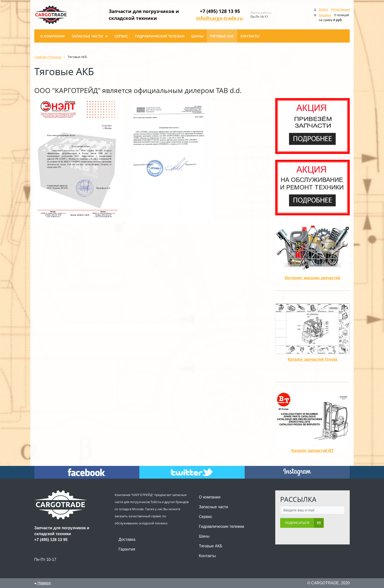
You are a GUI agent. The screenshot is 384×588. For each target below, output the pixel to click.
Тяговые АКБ (211, 546)
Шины (204, 536)
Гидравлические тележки (222, 526)
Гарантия (127, 549)
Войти (323, 9)
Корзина (325, 15)
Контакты (207, 556)
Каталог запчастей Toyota (312, 359)
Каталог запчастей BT (312, 451)
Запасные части (213, 507)
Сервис (206, 517)
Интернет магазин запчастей (312, 278)
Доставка (127, 539)
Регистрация (340, 9)
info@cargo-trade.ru (222, 18)
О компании (210, 497)
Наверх (43, 583)
